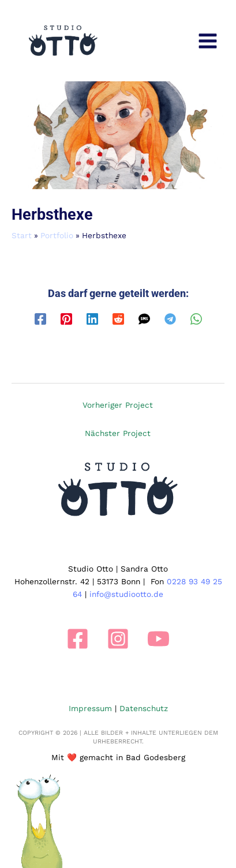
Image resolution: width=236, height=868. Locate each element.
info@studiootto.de (126, 594)
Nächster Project (118, 433)
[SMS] (144, 319)
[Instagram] (118, 639)
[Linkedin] (92, 319)
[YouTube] (158, 639)
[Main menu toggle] (208, 41)
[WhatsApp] (196, 319)
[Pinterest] (66, 319)
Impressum (90, 708)
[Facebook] (40, 319)
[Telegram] (170, 319)
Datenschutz (144, 708)
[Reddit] (118, 319)
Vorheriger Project (118, 405)
